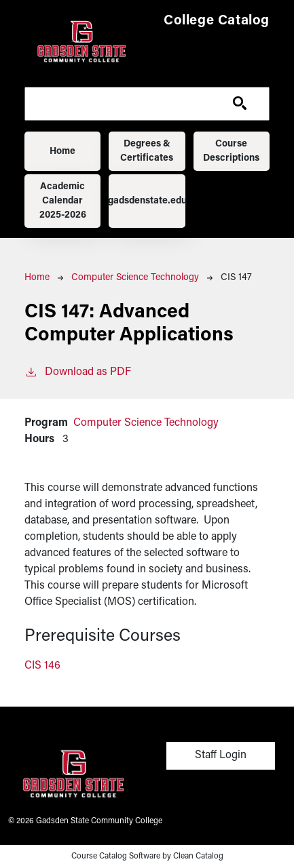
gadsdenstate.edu (147, 201)
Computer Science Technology (135, 278)
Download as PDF (78, 371)
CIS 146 (42, 666)
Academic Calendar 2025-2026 (63, 201)
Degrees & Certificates (147, 151)
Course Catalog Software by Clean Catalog (147, 856)
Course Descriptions (231, 151)
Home (62, 152)
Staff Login (221, 755)
